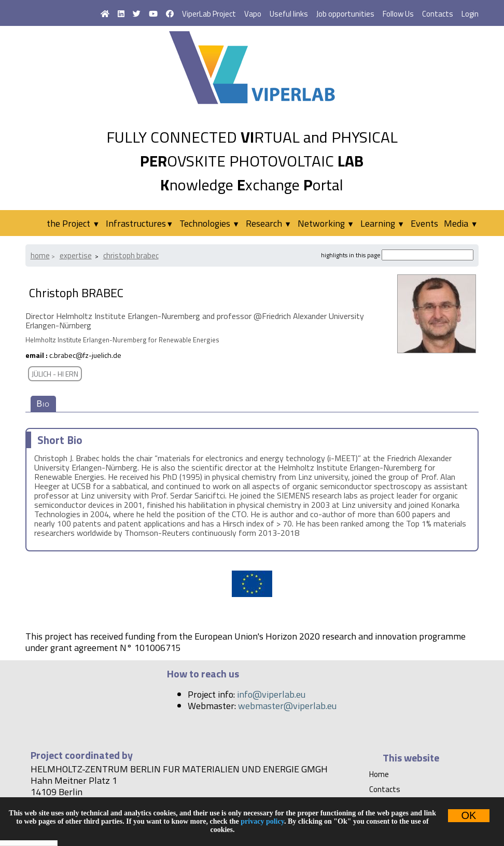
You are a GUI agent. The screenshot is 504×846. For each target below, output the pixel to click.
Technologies (209, 223)
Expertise (76, 255)
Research (269, 223)
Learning (382, 223)
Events (424, 223)
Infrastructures (139, 223)
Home (40, 255)
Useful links (289, 14)
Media (461, 223)
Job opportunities (345, 14)
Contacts (438, 14)
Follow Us (398, 14)
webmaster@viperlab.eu (287, 706)
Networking (326, 223)
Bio (43, 404)
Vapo (253, 14)
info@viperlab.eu (271, 694)
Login (470, 14)
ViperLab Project (209, 14)
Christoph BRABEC (131, 255)
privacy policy (262, 821)
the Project (73, 223)
